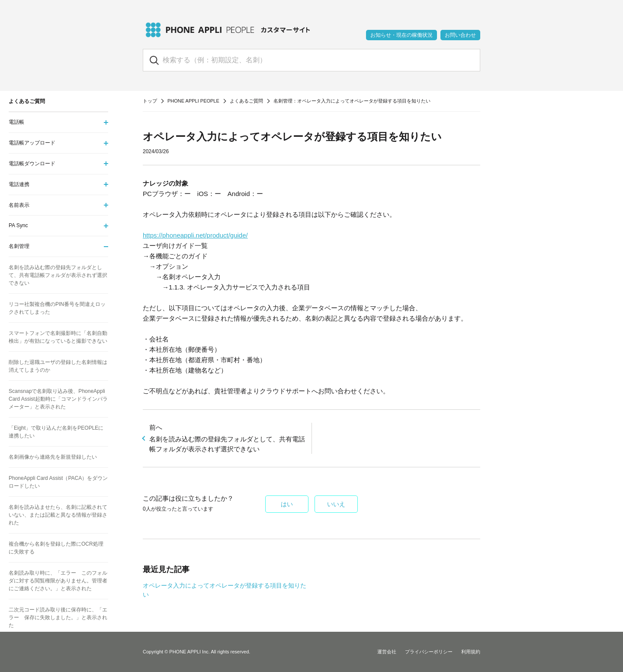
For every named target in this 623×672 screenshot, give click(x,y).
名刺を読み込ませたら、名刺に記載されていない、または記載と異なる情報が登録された (58, 515)
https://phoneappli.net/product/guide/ (195, 235)
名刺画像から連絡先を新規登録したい (53, 457)
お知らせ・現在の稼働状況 (401, 35)
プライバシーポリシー (429, 652)
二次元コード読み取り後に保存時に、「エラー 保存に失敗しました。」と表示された (58, 617)
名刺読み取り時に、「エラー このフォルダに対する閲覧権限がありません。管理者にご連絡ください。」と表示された (58, 581)
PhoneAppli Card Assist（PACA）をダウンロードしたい (58, 482)
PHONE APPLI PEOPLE (193, 101)
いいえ (336, 504)
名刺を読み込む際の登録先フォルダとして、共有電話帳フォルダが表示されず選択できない (227, 438)
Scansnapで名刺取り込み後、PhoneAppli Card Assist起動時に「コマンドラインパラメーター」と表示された (58, 399)
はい (287, 504)
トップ (150, 101)
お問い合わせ (460, 35)
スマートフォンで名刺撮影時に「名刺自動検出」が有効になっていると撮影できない (58, 337)
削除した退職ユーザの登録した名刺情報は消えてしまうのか (58, 366)
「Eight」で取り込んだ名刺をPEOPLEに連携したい (56, 432)
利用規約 (471, 652)
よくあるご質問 (246, 101)
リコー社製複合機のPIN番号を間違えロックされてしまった (57, 308)
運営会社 (387, 652)
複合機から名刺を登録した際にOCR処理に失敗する (56, 548)
